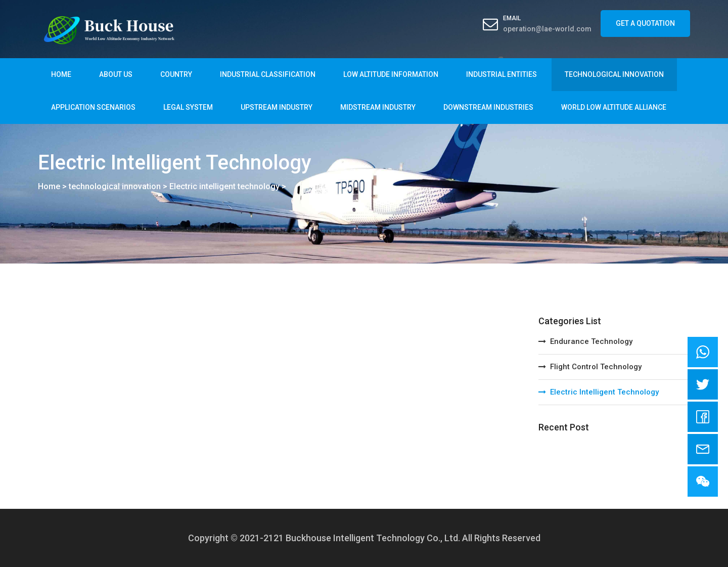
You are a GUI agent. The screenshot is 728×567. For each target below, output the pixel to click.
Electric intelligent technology (224, 186)
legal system (188, 107)
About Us (116, 74)
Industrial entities (502, 74)
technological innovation (614, 74)
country (176, 74)
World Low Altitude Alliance (614, 107)
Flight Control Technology (590, 367)
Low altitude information (391, 74)
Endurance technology (585, 341)
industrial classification (268, 74)
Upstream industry (277, 107)
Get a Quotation (645, 23)
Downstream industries (488, 107)
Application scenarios (93, 107)
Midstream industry (378, 107)
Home (61, 74)
